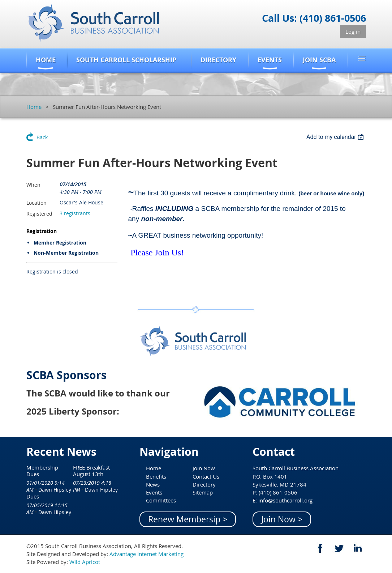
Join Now (204, 468)
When (33, 185)
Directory (204, 484)
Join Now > (282, 519)
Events (154, 492)
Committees (161, 500)
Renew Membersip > (188, 519)
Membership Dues (42, 471)
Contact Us (206, 476)
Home (34, 107)
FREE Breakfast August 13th (91, 471)
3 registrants (75, 213)
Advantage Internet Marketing (147, 554)
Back (42, 137)
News (153, 484)
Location (36, 203)
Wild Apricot (85, 562)
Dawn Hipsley (55, 490)
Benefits (156, 476)
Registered (39, 214)
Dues (33, 496)
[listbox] (336, 137)
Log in (353, 31)
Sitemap (203, 492)
